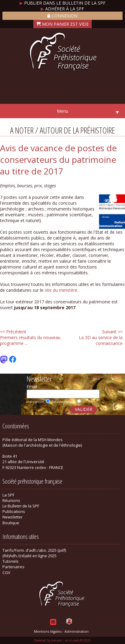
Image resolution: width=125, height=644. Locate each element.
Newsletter (13, 517)
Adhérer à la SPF (62, 9)
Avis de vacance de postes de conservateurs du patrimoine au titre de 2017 (58, 159)
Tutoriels (11, 561)
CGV (6, 573)
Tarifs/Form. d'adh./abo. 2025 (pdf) (34, 550)
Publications (14, 511)
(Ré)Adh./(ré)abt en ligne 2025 (29, 556)
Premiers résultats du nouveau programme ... (30, 337)
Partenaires (13, 567)
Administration (77, 631)
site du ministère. (61, 290)
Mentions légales (48, 631)
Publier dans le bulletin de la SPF (63, 3)
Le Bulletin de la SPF (21, 506)
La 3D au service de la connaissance (101, 337)
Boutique (11, 523)
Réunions (11, 500)
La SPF (8, 495)
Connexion (62, 16)
